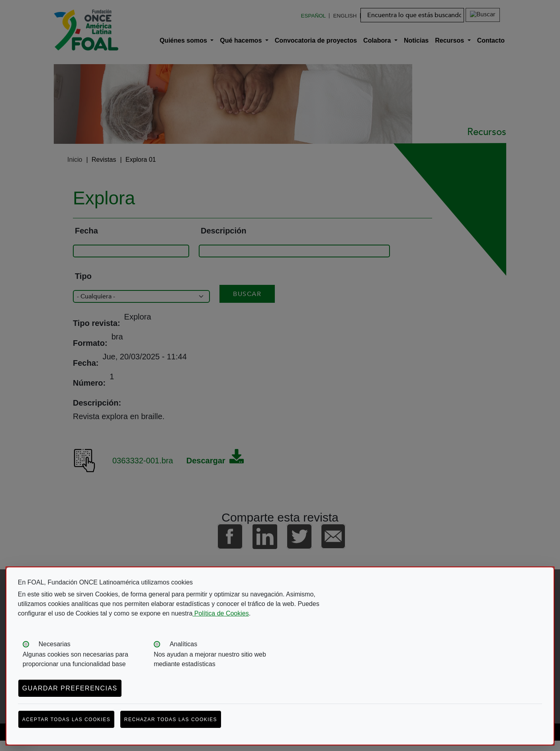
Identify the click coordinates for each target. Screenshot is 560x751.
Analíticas (183, 644)
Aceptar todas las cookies (67, 720)
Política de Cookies (220, 613)
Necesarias (55, 644)
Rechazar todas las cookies (171, 720)
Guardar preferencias (70, 688)
